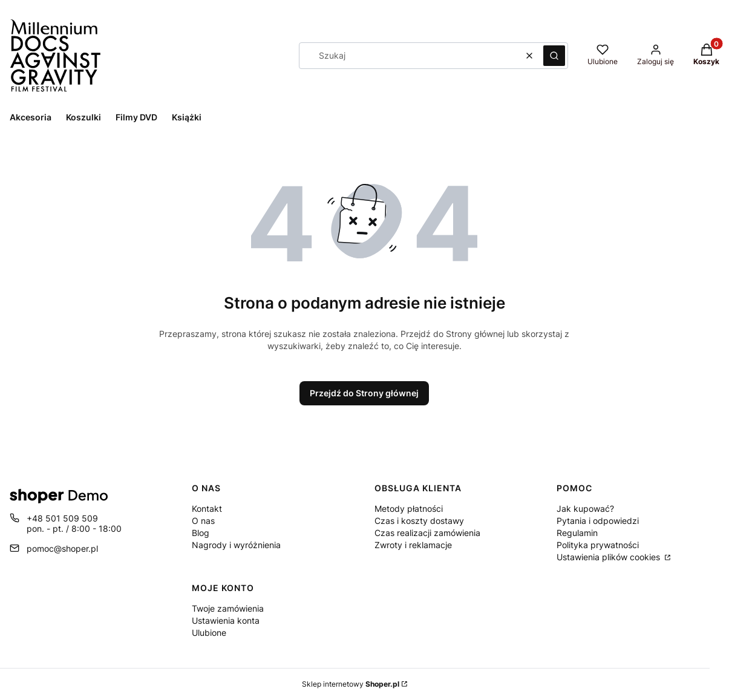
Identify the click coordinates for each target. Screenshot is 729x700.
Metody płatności (409, 509)
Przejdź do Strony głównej (364, 393)
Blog (201, 533)
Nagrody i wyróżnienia (236, 545)
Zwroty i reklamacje (413, 545)
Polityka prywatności (598, 545)
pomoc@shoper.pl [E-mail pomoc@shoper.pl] (62, 548)
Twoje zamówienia (228, 608)
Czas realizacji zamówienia (427, 533)
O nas (203, 521)
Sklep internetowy (351, 684)
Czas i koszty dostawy (419, 521)
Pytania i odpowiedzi (598, 521)
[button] (554, 56)
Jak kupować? (585, 509)
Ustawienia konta (226, 620)
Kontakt (207, 509)
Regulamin (577, 533)
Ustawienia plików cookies (610, 557)
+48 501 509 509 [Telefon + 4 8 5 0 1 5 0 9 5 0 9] (62, 518)
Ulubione (209, 633)
